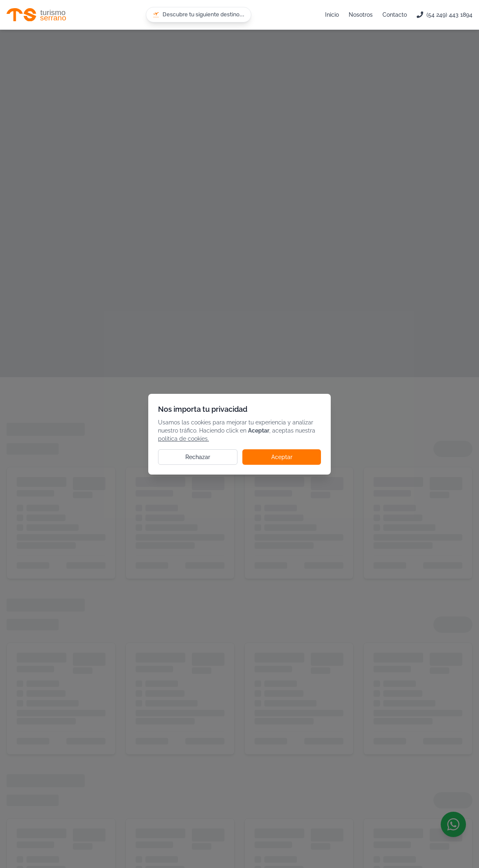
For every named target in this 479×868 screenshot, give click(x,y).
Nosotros (361, 15)
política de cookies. (183, 439)
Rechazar (198, 457)
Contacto (395, 15)
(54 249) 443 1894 (445, 15)
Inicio (332, 15)
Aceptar (282, 457)
